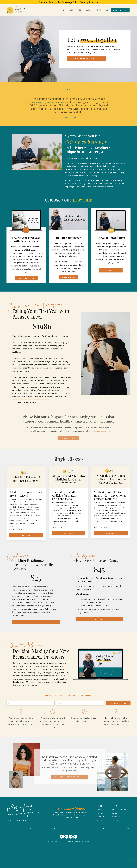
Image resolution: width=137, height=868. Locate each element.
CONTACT (117, 806)
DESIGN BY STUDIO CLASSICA (79, 864)
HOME (64, 10)
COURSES (89, 10)
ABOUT (72, 10)
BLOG (106, 10)
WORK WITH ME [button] (120, 10)
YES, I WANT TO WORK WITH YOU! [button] (87, 59)
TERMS (115, 821)
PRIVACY (116, 813)
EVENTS (98, 10)
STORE (80, 10)
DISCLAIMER (118, 817)
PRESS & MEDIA (119, 810)
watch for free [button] (118, 703)
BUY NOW (26, 535)
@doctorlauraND (18, 820)
